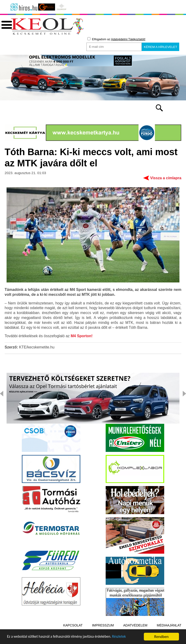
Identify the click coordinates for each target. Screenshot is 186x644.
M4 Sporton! (82, 337)
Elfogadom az (116, 39)
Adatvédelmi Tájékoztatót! (128, 39)
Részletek (130, 639)
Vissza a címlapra (166, 179)
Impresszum (103, 626)
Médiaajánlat (169, 626)
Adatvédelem (135, 626)
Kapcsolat (73, 626)
